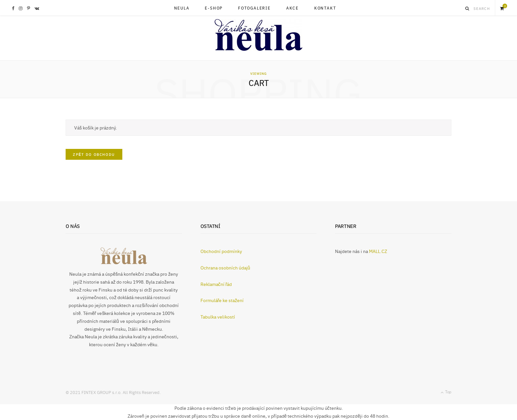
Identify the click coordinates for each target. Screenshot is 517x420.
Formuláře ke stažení (222, 300)
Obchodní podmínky (221, 251)
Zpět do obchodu (94, 154)
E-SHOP (214, 8)
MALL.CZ (378, 251)
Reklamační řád (216, 284)
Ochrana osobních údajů (225, 267)
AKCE (292, 8)
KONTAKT (325, 8)
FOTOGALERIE (254, 8)
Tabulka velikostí (218, 317)
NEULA (182, 8)
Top (446, 392)
